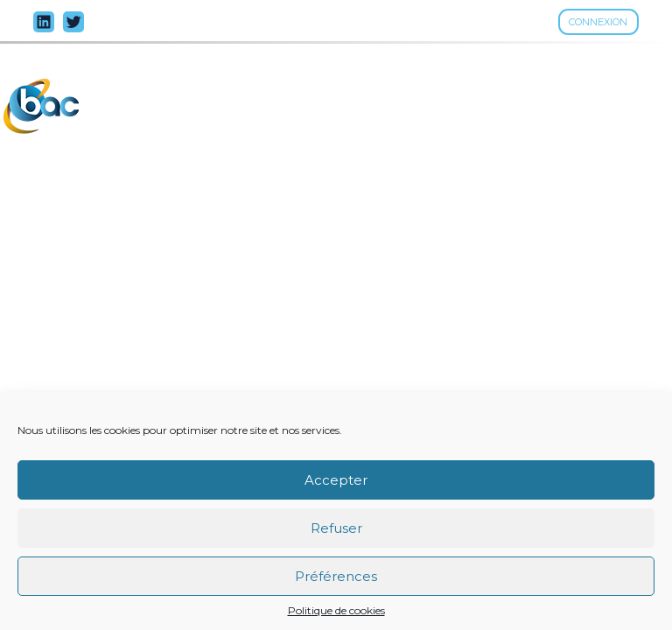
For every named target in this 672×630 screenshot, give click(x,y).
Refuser (336, 528)
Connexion (598, 22)
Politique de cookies (336, 611)
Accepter (336, 480)
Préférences (336, 576)
